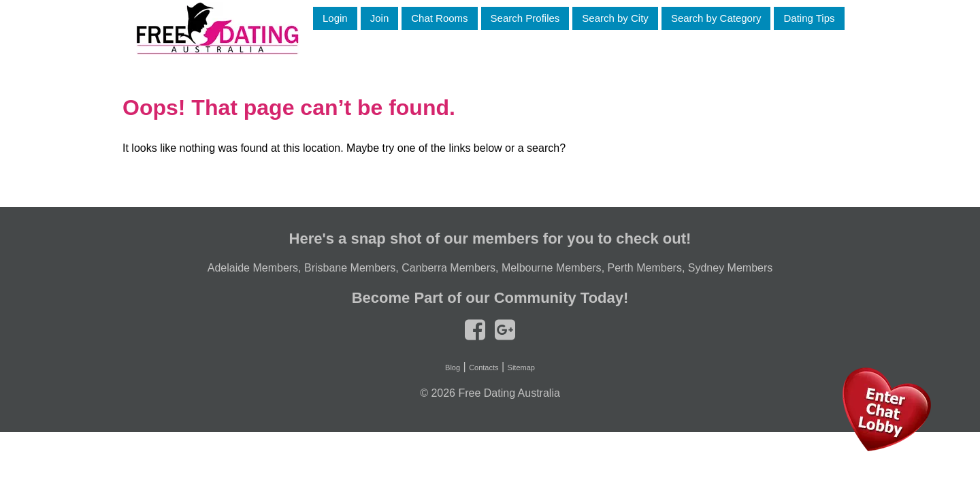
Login (335, 18)
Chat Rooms (439, 18)
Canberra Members (448, 268)
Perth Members (645, 268)
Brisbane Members (350, 268)
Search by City (615, 18)
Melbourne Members (552, 268)
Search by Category (716, 18)
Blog (453, 367)
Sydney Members (731, 268)
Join (380, 18)
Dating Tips (809, 18)
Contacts (484, 367)
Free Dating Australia (509, 393)
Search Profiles (525, 18)
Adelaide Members (253, 268)
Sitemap (521, 367)
